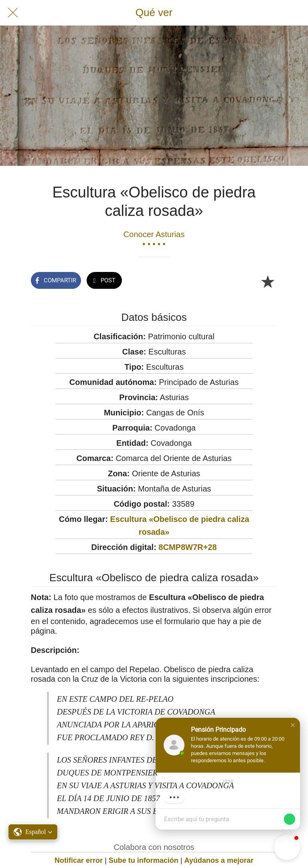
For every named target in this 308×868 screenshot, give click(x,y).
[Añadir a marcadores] (267, 281)
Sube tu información (144, 860)
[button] (293, 725)
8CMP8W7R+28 (187, 547)
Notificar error (79, 860)
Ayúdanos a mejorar (219, 860)
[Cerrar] (13, 13)
